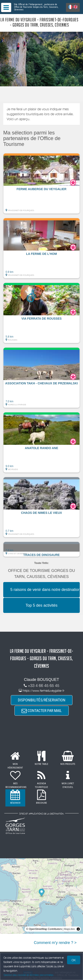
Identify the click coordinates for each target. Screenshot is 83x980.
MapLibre (69, 929)
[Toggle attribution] (78, 929)
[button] (41, 183)
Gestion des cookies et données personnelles (28, 975)
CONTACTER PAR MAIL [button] (42, 711)
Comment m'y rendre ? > (55, 943)
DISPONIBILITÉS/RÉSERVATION (42, 700)
